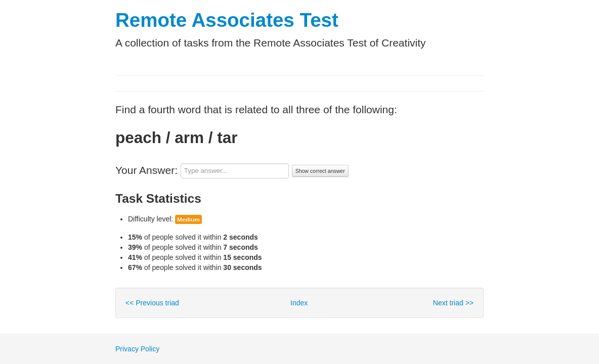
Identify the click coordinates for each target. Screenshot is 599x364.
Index (299, 303)
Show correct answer (320, 171)
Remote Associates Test (227, 20)
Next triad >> (453, 303)
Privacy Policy (137, 349)
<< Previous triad (152, 303)
